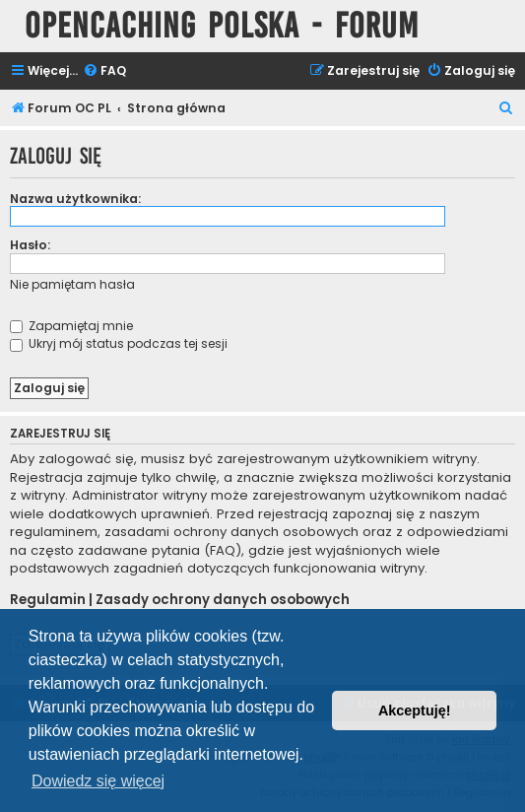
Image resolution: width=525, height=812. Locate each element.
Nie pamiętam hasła (72, 284)
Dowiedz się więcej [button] (98, 781)
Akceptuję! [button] (415, 710)
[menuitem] (104, 71)
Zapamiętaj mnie (71, 326)
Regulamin (48, 600)
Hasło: (30, 245)
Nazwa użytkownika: (75, 199)
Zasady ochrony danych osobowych (223, 600)
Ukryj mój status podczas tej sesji (119, 343)
